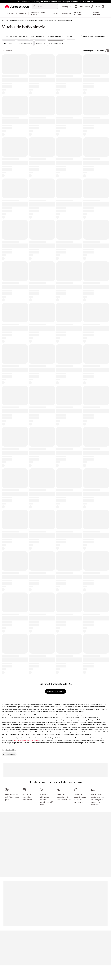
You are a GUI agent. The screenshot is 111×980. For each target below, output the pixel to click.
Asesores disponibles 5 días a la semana (64, 797)
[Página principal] (2, 20)
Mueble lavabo (51, 20)
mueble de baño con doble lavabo (26, 740)
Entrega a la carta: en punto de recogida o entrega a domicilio (98, 800)
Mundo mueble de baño (18, 20)
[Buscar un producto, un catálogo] (34, 7)
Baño (6, 20)
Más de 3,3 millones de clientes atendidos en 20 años (46, 800)
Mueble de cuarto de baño (36, 20)
